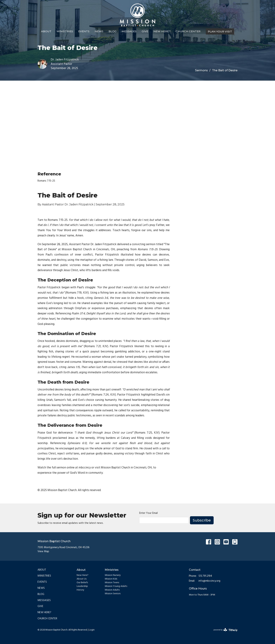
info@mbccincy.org (209, 581)
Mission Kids (111, 579)
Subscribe (202, 520)
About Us (82, 579)
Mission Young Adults (116, 586)
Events (84, 31)
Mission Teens (112, 583)
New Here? (162, 31)
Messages (129, 31)
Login (92, 630)
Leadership (82, 586)
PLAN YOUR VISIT (220, 31)
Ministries (65, 31)
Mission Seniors (113, 594)
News (99, 31)
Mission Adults (112, 590)
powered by (225, 630)
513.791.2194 (205, 576)
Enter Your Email (148, 513)
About (46, 31)
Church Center (188, 31)
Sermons (201, 70)
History (80, 590)
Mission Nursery (113, 575)
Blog (113, 31)
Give (145, 31)
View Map (43, 551)
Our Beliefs (82, 583)
